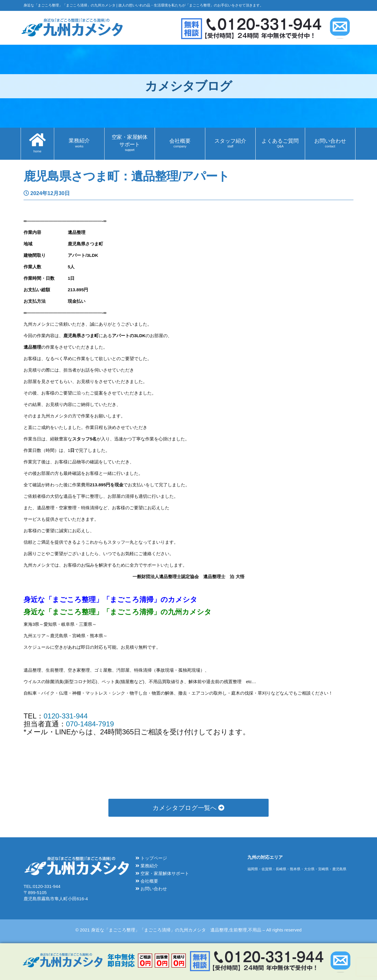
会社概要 (147, 881)
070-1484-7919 (90, 724)
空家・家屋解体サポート (162, 873)
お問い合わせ (151, 889)
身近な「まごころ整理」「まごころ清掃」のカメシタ (110, 599)
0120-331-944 (66, 716)
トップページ (151, 858)
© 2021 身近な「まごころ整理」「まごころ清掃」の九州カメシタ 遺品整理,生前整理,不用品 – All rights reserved (188, 930)
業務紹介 (147, 866)
